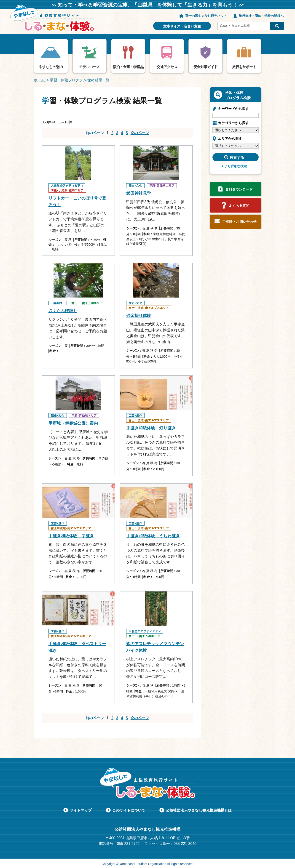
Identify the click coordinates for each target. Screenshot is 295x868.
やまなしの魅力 (51, 67)
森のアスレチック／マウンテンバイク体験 (155, 647)
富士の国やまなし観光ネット (206, 16)
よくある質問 (239, 206)
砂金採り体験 (139, 316)
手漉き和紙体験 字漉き (71, 536)
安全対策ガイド (205, 67)
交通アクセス (167, 67)
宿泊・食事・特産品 (128, 67)
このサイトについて (129, 810)
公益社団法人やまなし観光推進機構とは (199, 810)
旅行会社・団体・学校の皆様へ (261, 16)
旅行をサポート (244, 67)
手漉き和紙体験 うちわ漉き (153, 536)
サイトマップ (81, 810)
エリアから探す (230, 139)
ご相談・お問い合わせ (239, 222)
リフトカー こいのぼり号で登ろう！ (77, 201)
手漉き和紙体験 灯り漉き (151, 428)
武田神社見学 (139, 193)
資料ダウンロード (239, 189)
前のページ (95, 133)
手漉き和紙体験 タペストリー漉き (77, 647)
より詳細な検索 (236, 166)
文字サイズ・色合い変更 (182, 26)
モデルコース (89, 67)
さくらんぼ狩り (63, 311)
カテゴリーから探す (233, 123)
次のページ (140, 133)
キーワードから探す (233, 109)
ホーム (40, 80)
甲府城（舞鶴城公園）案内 (73, 423)
